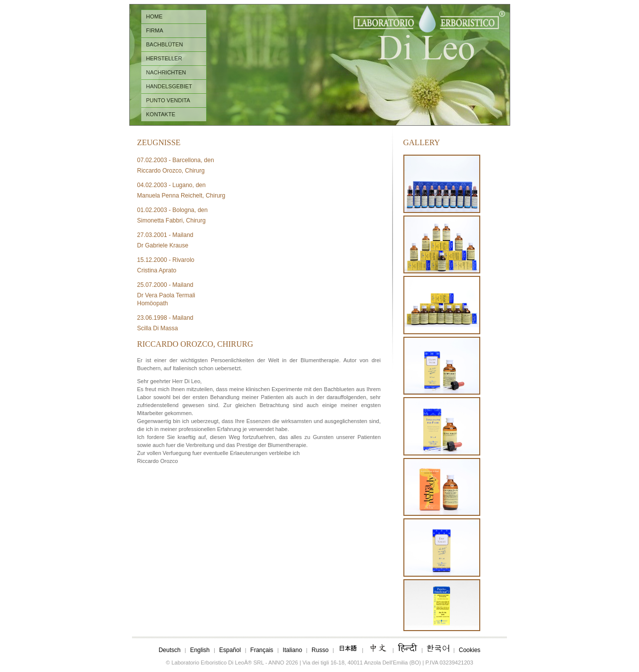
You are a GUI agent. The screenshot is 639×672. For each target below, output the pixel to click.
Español (230, 650)
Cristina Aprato (157, 270)
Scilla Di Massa (158, 328)
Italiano (292, 650)
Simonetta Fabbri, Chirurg (171, 221)
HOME (155, 16)
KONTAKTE (161, 114)
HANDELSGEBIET (169, 86)
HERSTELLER (164, 58)
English (200, 650)
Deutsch (170, 650)
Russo (320, 650)
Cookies (470, 650)
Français (262, 650)
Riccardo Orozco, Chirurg (171, 171)
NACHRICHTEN (166, 72)
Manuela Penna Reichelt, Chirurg (181, 196)
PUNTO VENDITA (168, 100)
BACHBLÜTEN (165, 44)
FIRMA (155, 30)
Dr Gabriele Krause (163, 245)
